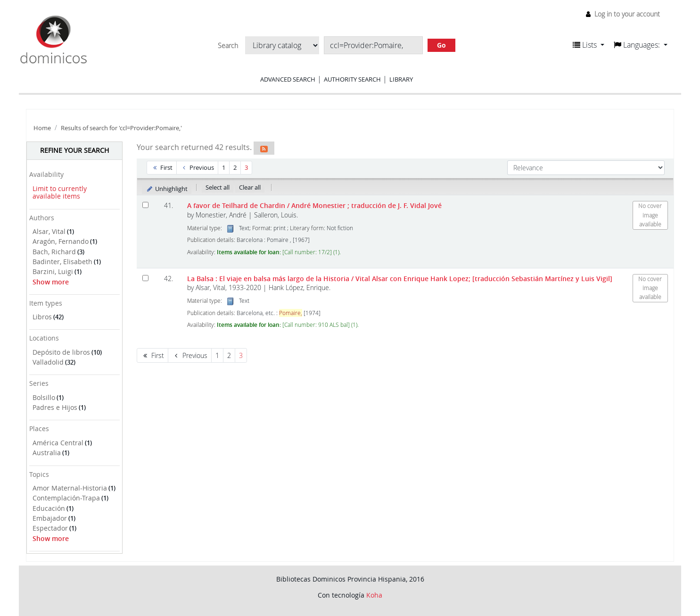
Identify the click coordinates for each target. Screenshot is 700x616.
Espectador (50, 528)
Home (42, 128)
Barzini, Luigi (53, 271)
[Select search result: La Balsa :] (145, 278)
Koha (374, 595)
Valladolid (48, 362)
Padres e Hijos (55, 407)
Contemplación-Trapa (66, 498)
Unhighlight (167, 189)
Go (441, 45)
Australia (47, 453)
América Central (58, 443)
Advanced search (288, 79)
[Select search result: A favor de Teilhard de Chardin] (145, 205)
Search (228, 46)
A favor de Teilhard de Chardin (314, 205)
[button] (589, 45)
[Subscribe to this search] (264, 148)
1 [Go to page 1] (224, 167)
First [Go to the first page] (162, 167)
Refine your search (74, 150)
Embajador (50, 518)
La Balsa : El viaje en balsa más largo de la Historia (400, 279)
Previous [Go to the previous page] (198, 167)
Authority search (352, 79)
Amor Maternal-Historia (70, 488)
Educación (49, 508)
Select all (218, 187)
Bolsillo (44, 397)
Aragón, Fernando (61, 241)
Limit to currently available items (60, 192)
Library (401, 79)
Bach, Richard (54, 252)
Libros (42, 317)
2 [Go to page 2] (235, 167)
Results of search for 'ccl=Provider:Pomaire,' (121, 128)
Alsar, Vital (49, 231)
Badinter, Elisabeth (62, 262)
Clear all (250, 187)
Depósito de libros (61, 352)
